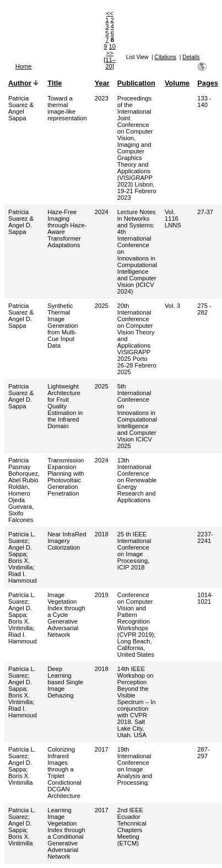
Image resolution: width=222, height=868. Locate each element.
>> (110, 53)
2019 (102, 595)
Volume (177, 83)
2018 (102, 534)
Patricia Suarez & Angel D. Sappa (21, 222)
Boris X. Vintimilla (21, 564)
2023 (102, 98)
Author (20, 83)
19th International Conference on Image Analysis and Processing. (135, 766)
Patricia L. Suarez (22, 537)
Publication (136, 83)
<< (110, 13)
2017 (102, 749)
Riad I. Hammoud (23, 577)
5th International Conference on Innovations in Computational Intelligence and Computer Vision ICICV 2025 (137, 416)
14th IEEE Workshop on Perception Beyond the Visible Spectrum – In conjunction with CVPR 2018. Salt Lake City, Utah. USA (137, 702)
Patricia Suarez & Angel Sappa (21, 108)
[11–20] (110, 63)
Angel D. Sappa (20, 551)
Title (55, 83)
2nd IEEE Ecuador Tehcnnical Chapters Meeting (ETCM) (132, 827)
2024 (102, 212)
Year (102, 83)
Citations (166, 57)
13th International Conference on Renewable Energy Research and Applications (137, 480)
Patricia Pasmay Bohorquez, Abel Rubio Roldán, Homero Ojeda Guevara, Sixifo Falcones (24, 490)
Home (24, 66)
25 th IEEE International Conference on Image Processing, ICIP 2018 (134, 551)
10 (112, 46)
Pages (208, 83)
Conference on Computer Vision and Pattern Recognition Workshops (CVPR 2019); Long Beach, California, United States (137, 625)
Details (191, 57)
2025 (102, 306)
